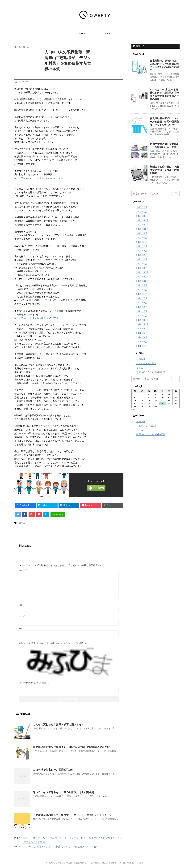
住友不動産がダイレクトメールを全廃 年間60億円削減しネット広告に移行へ (165, 122)
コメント (23, 570)
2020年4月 (142, 337)
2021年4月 (142, 307)
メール (22, 616)
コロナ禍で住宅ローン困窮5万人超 (53, 770)
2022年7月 (142, 242)
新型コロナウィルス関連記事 (151, 372)
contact (107, 34)
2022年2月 (142, 264)
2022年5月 (142, 251)
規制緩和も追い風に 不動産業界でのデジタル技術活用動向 (164, 170)
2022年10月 (143, 229)
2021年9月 (142, 285)
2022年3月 (142, 259)
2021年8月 (142, 290)
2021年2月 (142, 316)
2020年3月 (142, 342)
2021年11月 (143, 277)
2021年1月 (142, 320)
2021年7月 (142, 294)
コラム (22, 523)
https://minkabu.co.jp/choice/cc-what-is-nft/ (39, 178)
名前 (21, 605)
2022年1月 (142, 268)
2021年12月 (143, 272)
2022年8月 (142, 238)
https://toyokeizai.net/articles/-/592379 (36, 318)
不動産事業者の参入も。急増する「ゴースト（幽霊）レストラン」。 (73, 815)
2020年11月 (143, 329)
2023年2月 (142, 212)
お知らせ (141, 359)
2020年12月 (143, 324)
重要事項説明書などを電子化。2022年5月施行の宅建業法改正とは (71, 747)
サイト (22, 629)
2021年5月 (142, 303)
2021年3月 (142, 311)
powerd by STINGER (133, 863)
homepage (83, 34)
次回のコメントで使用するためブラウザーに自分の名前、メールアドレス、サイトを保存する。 (54, 643)
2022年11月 (143, 225)
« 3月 (133, 409)
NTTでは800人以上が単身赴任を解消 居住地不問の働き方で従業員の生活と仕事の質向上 (164, 94)
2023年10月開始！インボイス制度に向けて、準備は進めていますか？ (61, 847)
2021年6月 (142, 298)
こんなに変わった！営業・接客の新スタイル (59, 724)
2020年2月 (142, 346)
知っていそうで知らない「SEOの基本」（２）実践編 (63, 792)
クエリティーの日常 (146, 363)
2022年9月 (142, 233)
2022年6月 (142, 246)
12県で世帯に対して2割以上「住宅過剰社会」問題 (164, 146)
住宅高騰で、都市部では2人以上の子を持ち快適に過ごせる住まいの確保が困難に (164, 65)
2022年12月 (143, 220)
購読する (139, 46)
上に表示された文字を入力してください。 (34, 683)
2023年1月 (142, 216)
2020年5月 (142, 333)
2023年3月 (142, 207)
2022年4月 (142, 255)
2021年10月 (143, 281)
